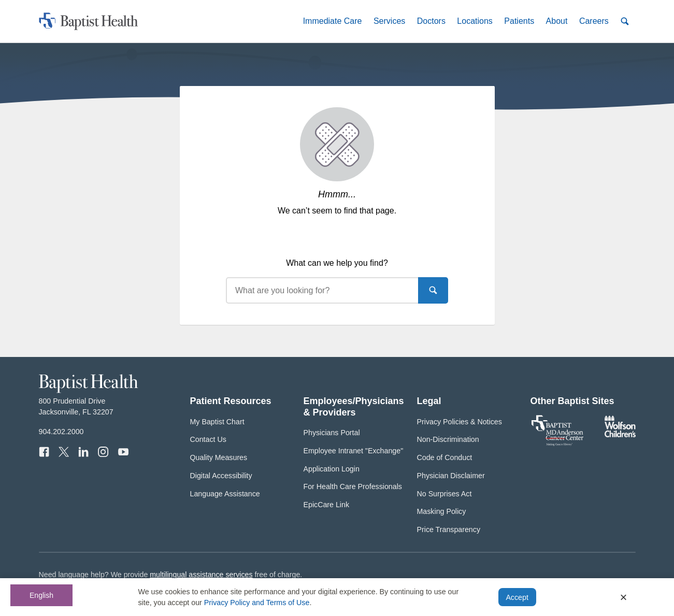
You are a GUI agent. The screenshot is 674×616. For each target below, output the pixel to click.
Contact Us (208, 439)
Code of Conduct (445, 457)
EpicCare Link (327, 505)
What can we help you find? (337, 263)
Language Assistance (225, 494)
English (41, 595)
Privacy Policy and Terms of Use (257, 603)
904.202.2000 (61, 432)
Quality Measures (219, 457)
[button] (332, 21)
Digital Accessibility (221, 476)
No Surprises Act (444, 494)
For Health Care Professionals (353, 486)
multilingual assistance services (201, 575)
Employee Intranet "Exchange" (354, 451)
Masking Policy (442, 511)
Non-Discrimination (448, 439)
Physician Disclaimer (451, 476)
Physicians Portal (332, 433)
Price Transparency (449, 529)
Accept (517, 597)
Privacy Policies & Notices (460, 422)
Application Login (332, 469)
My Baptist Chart (217, 422)
